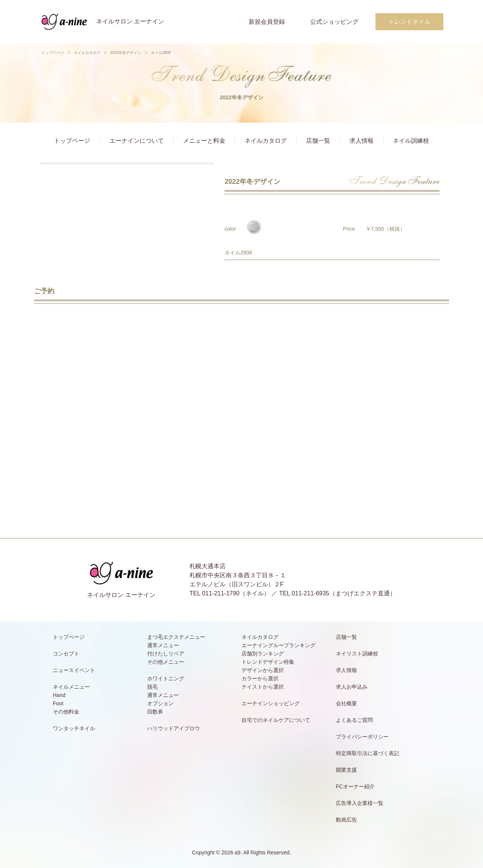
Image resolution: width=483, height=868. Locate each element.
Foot (58, 703)
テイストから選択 (263, 687)
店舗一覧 (318, 141)
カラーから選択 (260, 678)
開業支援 (346, 770)
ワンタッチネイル (74, 728)
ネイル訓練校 (411, 141)
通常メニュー (163, 645)
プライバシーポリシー (362, 737)
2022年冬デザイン (126, 53)
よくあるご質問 (354, 720)
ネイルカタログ (87, 53)
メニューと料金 (204, 141)
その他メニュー (166, 662)
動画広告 (346, 820)
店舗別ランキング (263, 654)
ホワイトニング (166, 678)
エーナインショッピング (271, 703)
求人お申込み (352, 687)
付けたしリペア (166, 654)
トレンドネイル (409, 22)
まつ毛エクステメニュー (176, 637)
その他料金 (66, 712)
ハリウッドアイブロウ (174, 728)
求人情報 (361, 141)
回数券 (155, 712)
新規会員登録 (267, 22)
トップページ (53, 53)
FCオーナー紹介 (355, 786)
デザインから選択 (263, 670)
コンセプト (66, 654)
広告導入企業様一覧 (360, 803)
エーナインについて (137, 141)
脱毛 (152, 687)
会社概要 (346, 703)
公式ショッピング (334, 22)
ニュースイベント (74, 670)
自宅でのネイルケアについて (276, 720)
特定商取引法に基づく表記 (368, 753)
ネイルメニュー (71, 687)
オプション (160, 703)
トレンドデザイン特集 (268, 662)
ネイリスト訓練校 (357, 654)
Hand (59, 695)
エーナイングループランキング (278, 645)
